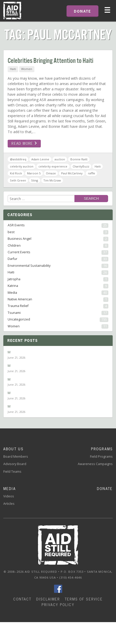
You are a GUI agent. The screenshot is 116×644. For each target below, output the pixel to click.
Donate (105, 489)
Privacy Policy (58, 605)
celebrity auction (22, 166)
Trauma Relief (58, 306)
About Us (13, 449)
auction (60, 159)
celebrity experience (53, 166)
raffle (92, 173)
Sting (35, 180)
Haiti (13, 69)
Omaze (51, 173)
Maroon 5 (34, 173)
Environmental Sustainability (58, 266)
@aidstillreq (18, 159)
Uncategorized (58, 319)
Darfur (58, 259)
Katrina (58, 286)
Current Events (58, 252)
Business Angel (58, 239)
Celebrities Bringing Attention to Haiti (50, 61)
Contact (22, 599)
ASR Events (58, 225)
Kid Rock (16, 173)
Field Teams (12, 472)
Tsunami (58, 313)
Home (12, 11)
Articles (9, 504)
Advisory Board (15, 464)
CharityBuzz (81, 166)
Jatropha (58, 279)
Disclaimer (48, 599)
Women (27, 69)
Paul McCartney (72, 173)
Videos (9, 496)
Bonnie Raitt (79, 159)
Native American (58, 299)
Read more (24, 143)
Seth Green (18, 180)
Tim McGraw (52, 180)
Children (58, 246)
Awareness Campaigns (95, 464)
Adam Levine (40, 159)
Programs (102, 449)
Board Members (16, 457)
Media (58, 293)
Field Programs (101, 457)
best (58, 232)
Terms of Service (84, 599)
